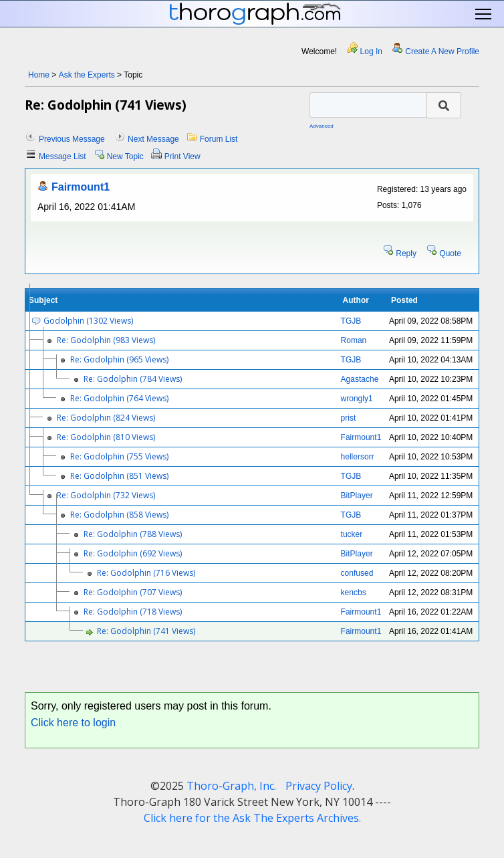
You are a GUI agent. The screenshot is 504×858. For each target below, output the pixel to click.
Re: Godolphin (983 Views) (106, 340)
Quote (450, 253)
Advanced (322, 126)
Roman (354, 340)
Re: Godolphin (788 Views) (133, 534)
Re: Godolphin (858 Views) (119, 515)
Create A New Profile (442, 51)
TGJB (351, 321)
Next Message (153, 139)
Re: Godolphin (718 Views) (133, 612)
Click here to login (73, 723)
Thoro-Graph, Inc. (231, 786)
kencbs (354, 593)
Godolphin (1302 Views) (88, 321)
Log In (371, 51)
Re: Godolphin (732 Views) (106, 495)
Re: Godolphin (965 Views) (119, 359)
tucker (352, 534)
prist (349, 418)
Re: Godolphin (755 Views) (119, 456)
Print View (182, 156)
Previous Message (72, 139)
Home (39, 75)
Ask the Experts (87, 75)
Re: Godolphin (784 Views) (133, 379)
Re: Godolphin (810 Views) (106, 437)
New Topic (125, 156)
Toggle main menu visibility (484, 14)
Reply (406, 253)
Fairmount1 (81, 187)
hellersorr (358, 457)
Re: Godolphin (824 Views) (106, 418)
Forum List (219, 139)
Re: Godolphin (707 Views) (133, 592)
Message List (62, 156)
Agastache (360, 379)
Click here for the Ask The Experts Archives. (252, 818)
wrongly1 (357, 399)
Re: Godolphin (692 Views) (133, 553)
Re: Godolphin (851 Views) (119, 476)
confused (357, 573)
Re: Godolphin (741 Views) (146, 631)
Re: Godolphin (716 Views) (146, 573)
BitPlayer (357, 496)
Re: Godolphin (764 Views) (119, 398)
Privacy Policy (319, 786)
